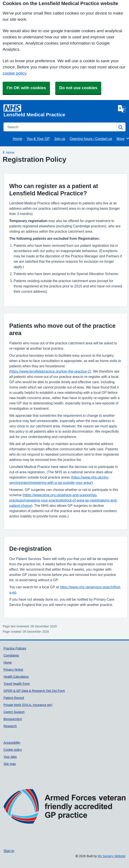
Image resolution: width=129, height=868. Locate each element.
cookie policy (14, 73)
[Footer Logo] (64, 813)
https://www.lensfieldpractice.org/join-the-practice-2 (50, 371)
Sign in (9, 851)
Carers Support (14, 712)
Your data (10, 757)
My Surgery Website (112, 856)
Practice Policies (15, 648)
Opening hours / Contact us (91, 139)
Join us (60, 139)
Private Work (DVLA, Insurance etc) (28, 705)
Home (18, 139)
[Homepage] (60, 111)
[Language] (122, 109)
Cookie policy (13, 750)
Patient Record (14, 698)
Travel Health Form (17, 684)
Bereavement (13, 719)
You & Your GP (38, 139)
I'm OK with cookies (26, 88)
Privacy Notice (13, 670)
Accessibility (12, 743)
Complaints (11, 655)
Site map (10, 764)
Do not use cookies (78, 88)
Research (10, 726)
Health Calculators (16, 677)
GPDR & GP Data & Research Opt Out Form (34, 691)
